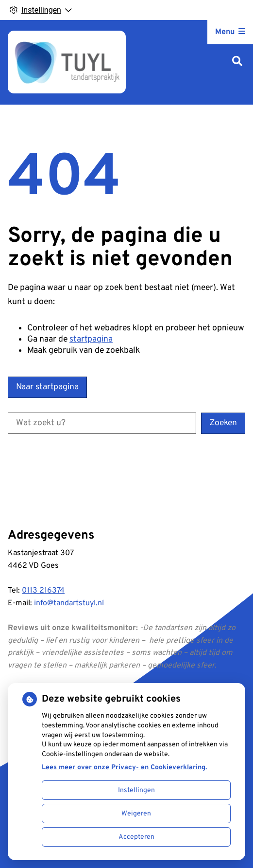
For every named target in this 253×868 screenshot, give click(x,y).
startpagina (91, 339)
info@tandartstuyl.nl (69, 603)
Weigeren (136, 814)
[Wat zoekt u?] (102, 423)
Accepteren (136, 837)
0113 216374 (43, 591)
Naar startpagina (47, 387)
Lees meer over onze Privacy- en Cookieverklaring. (124, 768)
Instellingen (136, 790)
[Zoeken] (237, 62)
